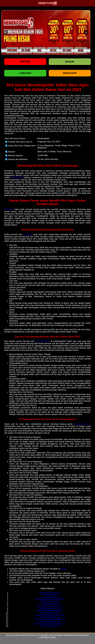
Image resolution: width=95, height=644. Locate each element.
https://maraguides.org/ (50, 617)
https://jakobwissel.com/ (50, 608)
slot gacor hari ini (82, 424)
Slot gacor (9, 209)
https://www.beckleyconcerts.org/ (50, 615)
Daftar (25, 62)
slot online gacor (42, 341)
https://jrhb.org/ (50, 595)
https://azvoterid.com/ (50, 602)
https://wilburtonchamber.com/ (50, 606)
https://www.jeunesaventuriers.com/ (50, 624)
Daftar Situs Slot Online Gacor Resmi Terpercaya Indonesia (54, 635)
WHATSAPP (70, 73)
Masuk (70, 62)
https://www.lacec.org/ (50, 626)
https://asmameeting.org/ (50, 597)
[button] (5, 32)
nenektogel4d (17, 177)
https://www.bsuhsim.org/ (50, 622)
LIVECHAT (25, 73)
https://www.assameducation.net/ (50, 599)
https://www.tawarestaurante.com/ (50, 619)
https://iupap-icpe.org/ (50, 613)
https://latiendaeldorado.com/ (50, 610)
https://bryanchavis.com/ (50, 593)
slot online (27, 234)
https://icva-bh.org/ (50, 604)
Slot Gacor (13, 635)
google (63, 569)
